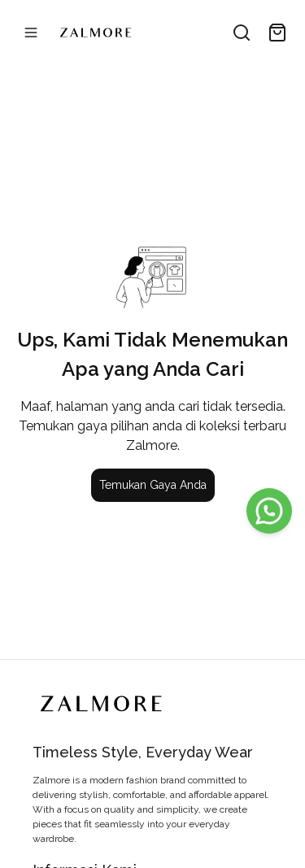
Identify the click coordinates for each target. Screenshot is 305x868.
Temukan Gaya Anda (153, 485)
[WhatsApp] (269, 511)
